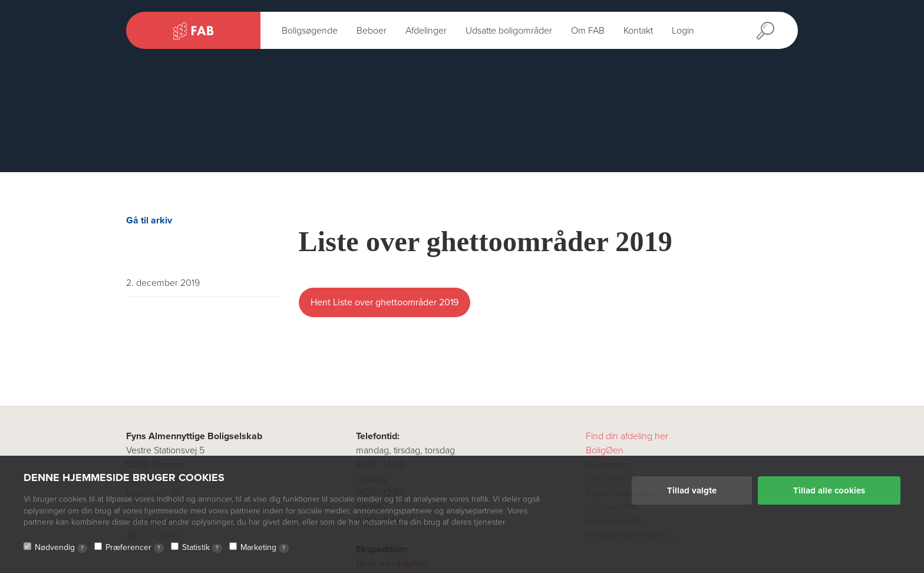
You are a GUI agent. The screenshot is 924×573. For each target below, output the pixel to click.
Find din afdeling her (627, 436)
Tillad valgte (692, 490)
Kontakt (638, 31)
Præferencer (135, 548)
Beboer (372, 31)
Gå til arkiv (149, 220)
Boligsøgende (310, 31)
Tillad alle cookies (829, 490)
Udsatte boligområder (509, 31)
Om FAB (588, 31)
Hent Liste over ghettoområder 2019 (385, 302)
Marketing (265, 548)
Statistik (202, 548)
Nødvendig (61, 548)
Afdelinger (426, 31)
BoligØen (605, 450)
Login (683, 31)
